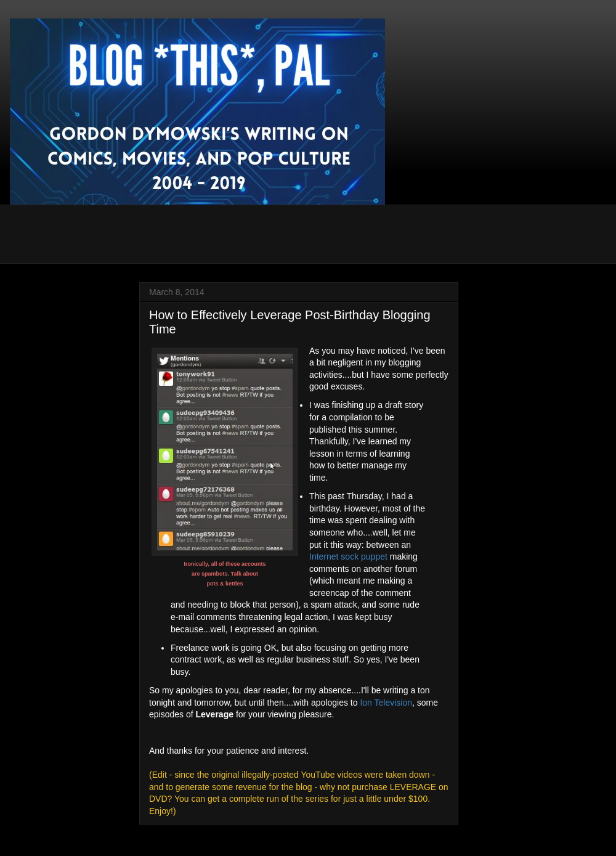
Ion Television (386, 703)
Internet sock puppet (348, 556)
